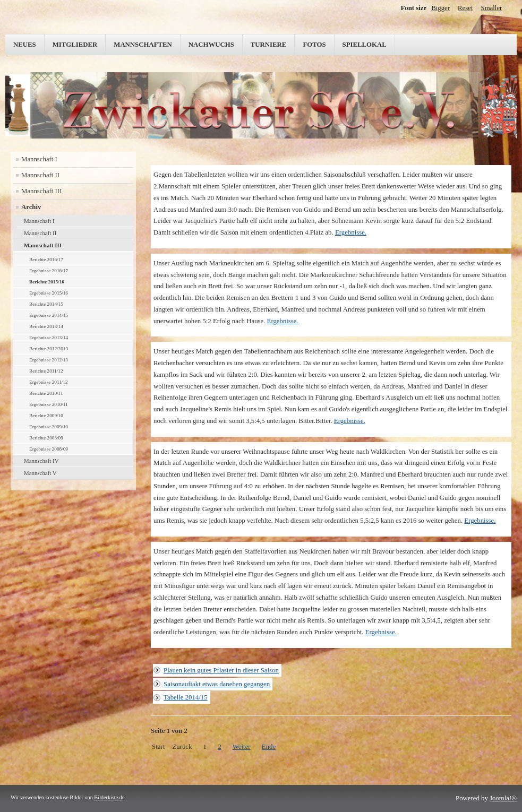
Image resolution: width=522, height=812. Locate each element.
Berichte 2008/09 (46, 438)
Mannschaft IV (41, 461)
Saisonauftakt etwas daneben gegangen (217, 684)
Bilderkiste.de (109, 797)
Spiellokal (365, 45)
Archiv (31, 207)
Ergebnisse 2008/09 (49, 449)
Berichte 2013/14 (46, 326)
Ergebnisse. (351, 232)
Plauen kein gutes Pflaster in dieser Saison (221, 670)
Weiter (242, 747)
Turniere (269, 45)
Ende (269, 747)
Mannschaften (143, 45)
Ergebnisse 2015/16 (49, 293)
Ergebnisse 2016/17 (49, 271)
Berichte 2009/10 (46, 416)
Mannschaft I (39, 159)
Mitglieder (75, 45)
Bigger (440, 8)
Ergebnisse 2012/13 (49, 360)
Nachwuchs (211, 45)
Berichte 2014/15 (46, 304)
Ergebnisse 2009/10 (49, 427)
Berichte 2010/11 (46, 393)
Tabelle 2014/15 (186, 697)
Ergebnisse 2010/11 (49, 404)
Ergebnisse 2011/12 (49, 382)
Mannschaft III (41, 191)
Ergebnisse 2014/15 (49, 315)
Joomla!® (503, 798)
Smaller (492, 8)
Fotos (314, 45)
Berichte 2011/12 (46, 371)
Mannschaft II (40, 175)
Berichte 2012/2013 (49, 349)
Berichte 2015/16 (47, 282)
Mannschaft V (40, 473)
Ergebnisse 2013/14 (49, 338)
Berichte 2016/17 (46, 260)
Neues (25, 45)
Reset (465, 8)
